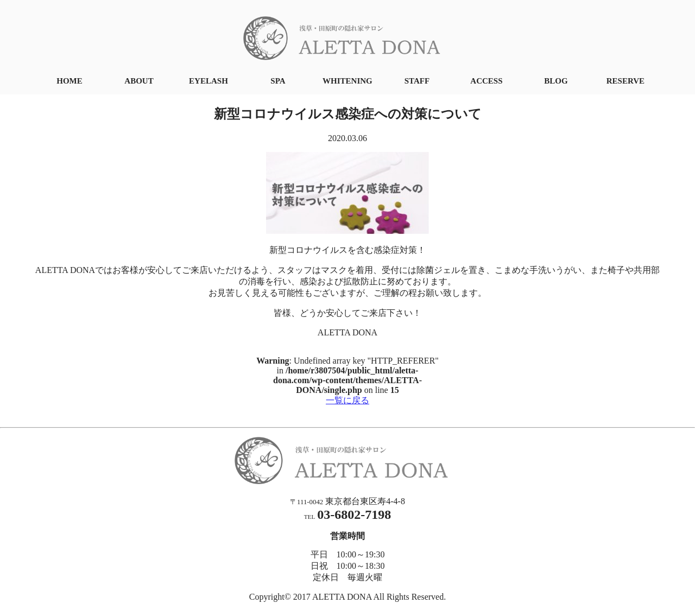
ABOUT (139, 81)
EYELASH (208, 81)
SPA (278, 81)
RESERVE (625, 81)
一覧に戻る (347, 400)
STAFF (417, 81)
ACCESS (486, 81)
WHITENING (347, 81)
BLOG (556, 81)
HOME (69, 81)
